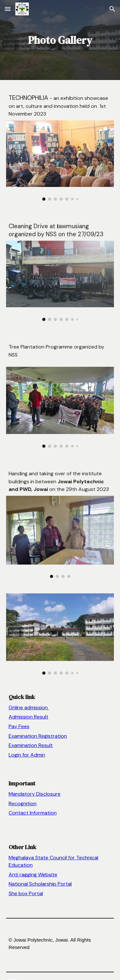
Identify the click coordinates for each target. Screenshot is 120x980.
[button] (8, 9)
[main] (60, 40)
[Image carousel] (60, 161)
